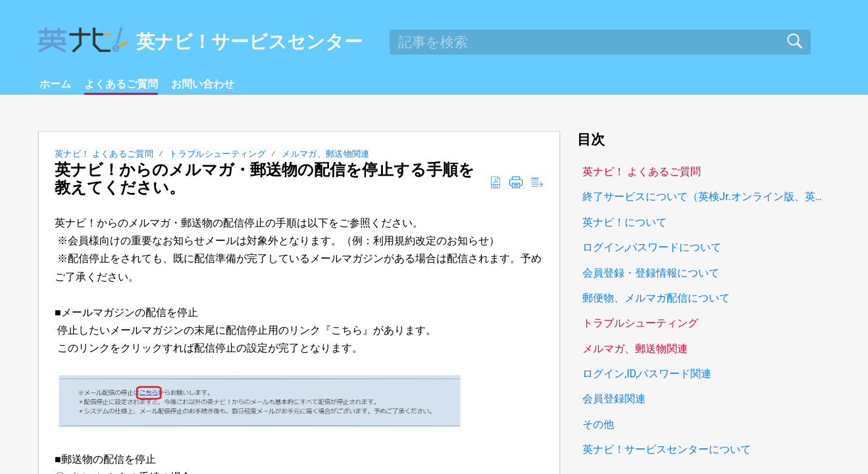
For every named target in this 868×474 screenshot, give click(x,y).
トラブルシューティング (217, 154)
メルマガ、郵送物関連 (325, 154)
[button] (496, 183)
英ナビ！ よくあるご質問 (104, 154)
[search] (600, 42)
